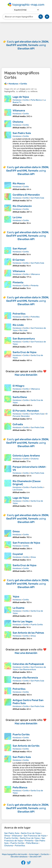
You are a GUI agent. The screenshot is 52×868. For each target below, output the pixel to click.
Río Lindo (18, 325)
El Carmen (19, 260)
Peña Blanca (36, 100)
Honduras (17, 100)
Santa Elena (20, 397)
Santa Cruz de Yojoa (24, 352)
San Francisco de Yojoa (26, 543)
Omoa (16, 531)
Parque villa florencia (25, 678)
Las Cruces (18, 490)
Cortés (26, 100)
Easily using (28, 45)
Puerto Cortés (37, 487)
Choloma (18, 122)
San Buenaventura (24, 339)
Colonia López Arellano (26, 456)
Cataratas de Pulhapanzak (28, 664)
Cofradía (18, 424)
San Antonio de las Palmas (28, 633)
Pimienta (18, 282)
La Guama (18, 608)
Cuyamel (18, 554)
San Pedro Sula (22, 133)
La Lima (17, 217)
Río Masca (19, 183)
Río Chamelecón (22, 206)
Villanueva (19, 111)
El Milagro (19, 386)
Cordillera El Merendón (26, 195)
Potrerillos (19, 314)
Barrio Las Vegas (23, 621)
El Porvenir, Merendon (26, 411)
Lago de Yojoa (21, 97)
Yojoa (16, 597)
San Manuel (19, 249)
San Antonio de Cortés (26, 746)
